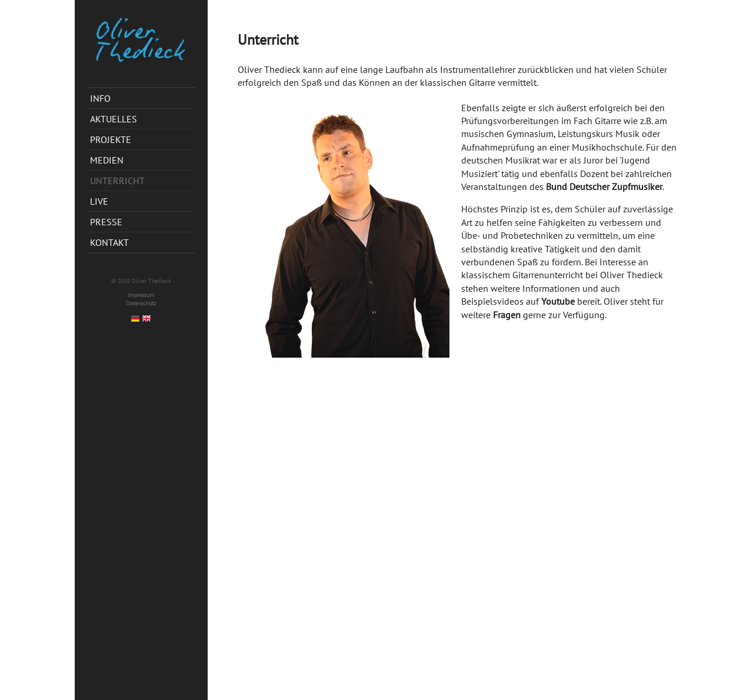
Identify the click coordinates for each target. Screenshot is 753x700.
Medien (107, 160)
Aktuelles (114, 119)
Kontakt (109, 242)
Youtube (558, 301)
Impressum (141, 295)
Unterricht (117, 181)
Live (99, 201)
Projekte (111, 139)
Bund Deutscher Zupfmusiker (604, 186)
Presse (106, 222)
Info (100, 98)
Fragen (507, 315)
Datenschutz (141, 303)
